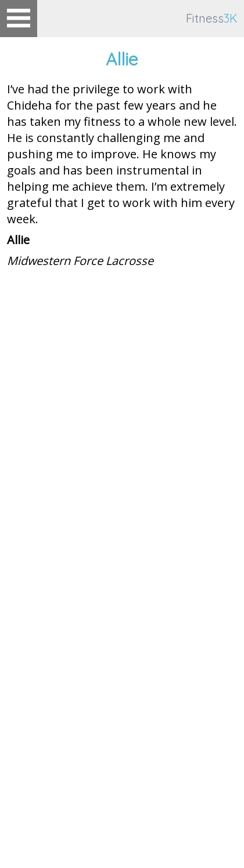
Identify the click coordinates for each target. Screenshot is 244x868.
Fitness (211, 18)
